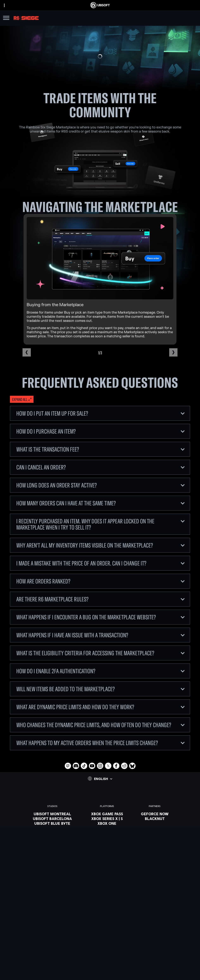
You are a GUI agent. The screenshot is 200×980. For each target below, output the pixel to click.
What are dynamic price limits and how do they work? (100, 707)
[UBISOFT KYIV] (52, 833)
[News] (100, 941)
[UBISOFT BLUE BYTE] (52, 823)
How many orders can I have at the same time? (100, 503)
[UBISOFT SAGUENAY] (52, 847)
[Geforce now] (155, 814)
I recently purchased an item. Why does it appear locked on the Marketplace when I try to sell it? (100, 524)
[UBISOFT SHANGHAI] (52, 852)
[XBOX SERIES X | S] (107, 819)
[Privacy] (100, 956)
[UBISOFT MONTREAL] (52, 814)
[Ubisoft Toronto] (52, 857)
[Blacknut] (155, 819)
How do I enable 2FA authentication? (100, 671)
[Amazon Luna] (107, 842)
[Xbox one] (107, 823)
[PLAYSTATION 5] (107, 828)
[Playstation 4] (107, 833)
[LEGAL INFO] (100, 967)
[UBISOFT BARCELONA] (52, 819)
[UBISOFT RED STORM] (52, 838)
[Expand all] (22, 399)
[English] (100, 779)
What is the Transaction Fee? (100, 449)
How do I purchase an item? (100, 431)
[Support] (100, 947)
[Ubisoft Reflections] (52, 842)
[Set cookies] (100, 973)
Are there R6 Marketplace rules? (100, 599)
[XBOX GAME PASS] (107, 814)
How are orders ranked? (100, 581)
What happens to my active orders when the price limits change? (100, 743)
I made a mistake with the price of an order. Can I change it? (100, 563)
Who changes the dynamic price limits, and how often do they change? (100, 725)
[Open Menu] (6, 18)
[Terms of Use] (100, 962)
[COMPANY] (100, 936)
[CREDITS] (52, 861)
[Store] (100, 926)
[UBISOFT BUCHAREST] (52, 828)
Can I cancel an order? (100, 467)
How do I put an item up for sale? (100, 413)
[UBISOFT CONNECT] (100, 931)
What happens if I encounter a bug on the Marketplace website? (100, 617)
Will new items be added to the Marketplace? (100, 689)
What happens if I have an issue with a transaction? (100, 635)
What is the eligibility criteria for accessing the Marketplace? (100, 653)
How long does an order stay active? (100, 485)
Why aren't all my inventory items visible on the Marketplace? (100, 545)
